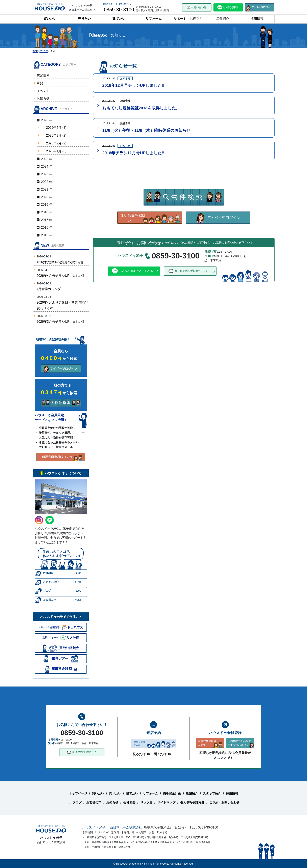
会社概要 (129, 802)
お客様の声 (94, 802)
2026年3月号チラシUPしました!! (60, 322)
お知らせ (43, 98)
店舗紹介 (223, 19)
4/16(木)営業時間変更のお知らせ (60, 262)
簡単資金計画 (172, 793)
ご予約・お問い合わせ (224, 802)
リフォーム (154, 19)
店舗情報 (43, 76)
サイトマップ (166, 802)
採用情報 (257, 19)
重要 (40, 83)
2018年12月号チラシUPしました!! (133, 85)
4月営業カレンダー (50, 289)
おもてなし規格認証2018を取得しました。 (141, 108)
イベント (43, 91)
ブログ (77, 802)
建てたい (119, 19)
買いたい (50, 19)
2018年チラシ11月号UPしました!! (133, 153)
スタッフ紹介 (212, 793)
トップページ (78, 793)
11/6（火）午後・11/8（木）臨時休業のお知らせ (147, 130)
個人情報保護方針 (192, 802)
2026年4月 (54, 128)
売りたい (84, 19)
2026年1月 (54, 151)
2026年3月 (54, 135)
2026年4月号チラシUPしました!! (60, 276)
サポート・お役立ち (188, 19)
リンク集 (146, 802)
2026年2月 (54, 143)
